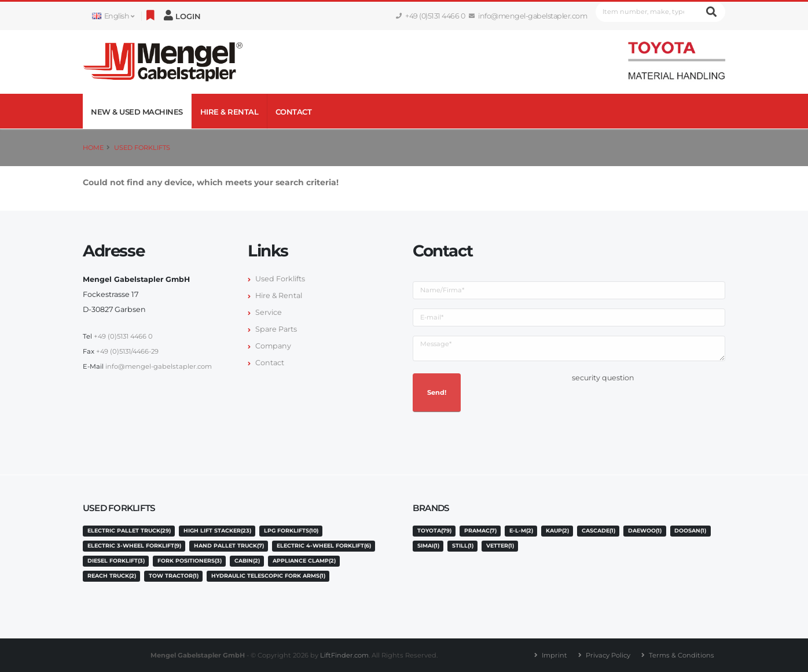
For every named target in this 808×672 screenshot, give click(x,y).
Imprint (554, 655)
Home (93, 148)
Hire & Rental (229, 112)
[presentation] (660, 408)
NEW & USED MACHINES (137, 112)
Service (269, 312)
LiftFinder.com (344, 655)
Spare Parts (276, 329)
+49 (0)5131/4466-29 (127, 351)
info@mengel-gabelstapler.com (528, 16)
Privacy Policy (608, 655)
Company (273, 346)
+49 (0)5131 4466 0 (431, 16)
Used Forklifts (142, 148)
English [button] (113, 16)
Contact (294, 112)
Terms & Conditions (682, 655)
